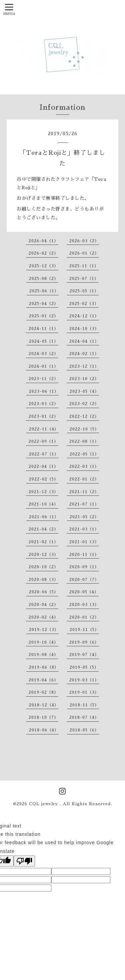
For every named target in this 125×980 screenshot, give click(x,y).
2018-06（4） (44, 730)
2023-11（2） (43, 379)
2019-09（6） (84, 642)
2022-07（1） (44, 454)
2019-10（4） (43, 642)
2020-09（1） (84, 567)
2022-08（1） (84, 441)
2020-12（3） (43, 555)
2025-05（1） (84, 291)
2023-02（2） (84, 404)
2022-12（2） (84, 416)
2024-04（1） (84, 341)
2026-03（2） (84, 241)
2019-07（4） (84, 655)
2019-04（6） (43, 680)
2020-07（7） (84, 580)
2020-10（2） (43, 567)
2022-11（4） (44, 429)
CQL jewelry (44, 804)
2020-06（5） (44, 592)
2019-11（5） (84, 630)
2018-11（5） (84, 705)
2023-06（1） (44, 391)
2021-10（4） (43, 504)
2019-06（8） (44, 667)
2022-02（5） (44, 479)
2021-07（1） (84, 504)
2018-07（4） (84, 717)
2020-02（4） (43, 617)
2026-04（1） (43, 241)
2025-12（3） (44, 266)
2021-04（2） (43, 529)
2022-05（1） (84, 454)
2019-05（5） (84, 667)
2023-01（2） (43, 416)
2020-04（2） (43, 605)
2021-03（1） (84, 529)
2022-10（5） (84, 429)
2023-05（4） (84, 391)
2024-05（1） (44, 341)
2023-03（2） (43, 404)
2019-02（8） (43, 692)
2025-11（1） (84, 266)
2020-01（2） (84, 617)
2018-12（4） (44, 705)
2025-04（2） (44, 304)
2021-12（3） (43, 492)
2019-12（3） (44, 630)
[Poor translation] (24, 861)
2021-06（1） (44, 517)
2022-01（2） (84, 479)
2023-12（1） (84, 366)
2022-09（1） (43, 441)
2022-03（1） (84, 466)
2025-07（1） (84, 279)
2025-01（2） (44, 316)
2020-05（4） (84, 592)
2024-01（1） (43, 366)
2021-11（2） (84, 492)
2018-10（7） (43, 717)
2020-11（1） (84, 555)
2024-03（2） (43, 354)
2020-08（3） (43, 580)
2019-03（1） (84, 680)
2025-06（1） (44, 291)
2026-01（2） (84, 253)
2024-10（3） (84, 329)
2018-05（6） (84, 730)
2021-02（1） (43, 542)
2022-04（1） (43, 466)
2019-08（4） (43, 655)
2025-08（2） (44, 279)
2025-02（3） (84, 304)
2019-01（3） (84, 692)
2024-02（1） (84, 354)
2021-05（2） (84, 517)
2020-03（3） (84, 605)
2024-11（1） (43, 329)
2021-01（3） (84, 542)
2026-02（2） (43, 253)
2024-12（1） (84, 316)
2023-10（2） (84, 379)
